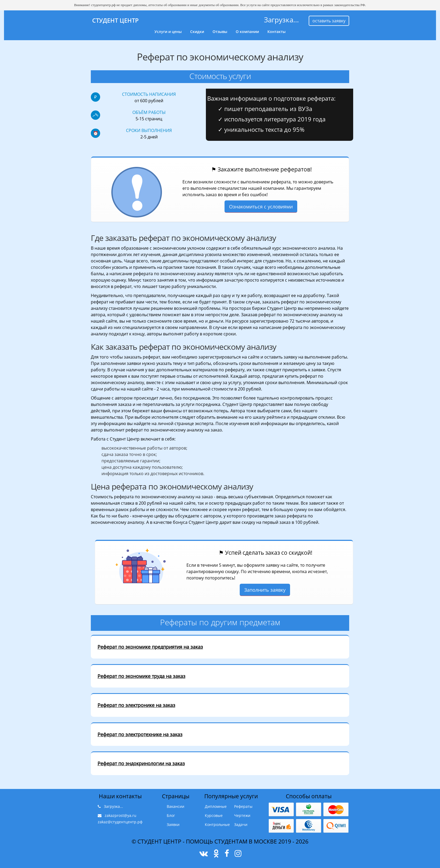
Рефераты (243, 806)
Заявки (173, 824)
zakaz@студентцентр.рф (120, 822)
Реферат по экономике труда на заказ (141, 676)
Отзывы (220, 32)
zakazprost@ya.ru (121, 815)
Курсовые (214, 815)
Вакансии (176, 806)
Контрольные (217, 824)
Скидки (197, 32)
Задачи (241, 824)
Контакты (276, 32)
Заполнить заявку (265, 590)
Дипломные (216, 806)
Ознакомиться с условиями (261, 207)
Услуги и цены (168, 32)
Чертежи (242, 815)
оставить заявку (329, 21)
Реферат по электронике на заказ (136, 705)
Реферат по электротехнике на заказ (140, 734)
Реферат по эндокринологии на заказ (141, 763)
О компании (247, 32)
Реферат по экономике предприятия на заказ (150, 647)
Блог (171, 815)
